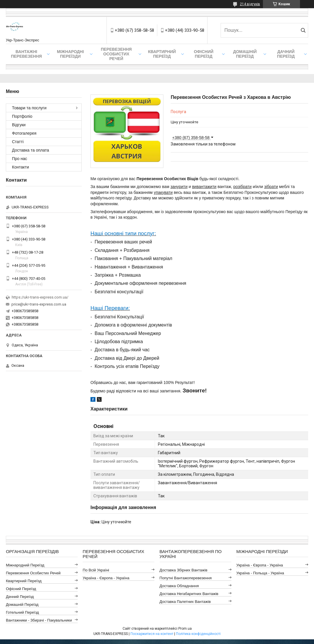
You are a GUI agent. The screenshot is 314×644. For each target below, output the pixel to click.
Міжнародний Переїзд (25, 565)
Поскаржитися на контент (152, 634)
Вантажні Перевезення (26, 54)
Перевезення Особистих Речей (116, 54)
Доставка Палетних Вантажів (185, 602)
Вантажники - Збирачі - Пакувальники (39, 620)
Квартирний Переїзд (24, 581)
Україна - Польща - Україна (260, 573)
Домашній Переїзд (245, 54)
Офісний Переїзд (21, 589)
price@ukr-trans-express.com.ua (39, 304)
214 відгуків (250, 4)
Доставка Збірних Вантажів (184, 570)
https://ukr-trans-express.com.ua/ (40, 297)
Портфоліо (22, 116)
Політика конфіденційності (198, 634)
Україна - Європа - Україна (106, 578)
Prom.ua (185, 629)
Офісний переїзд (204, 54)
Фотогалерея (24, 133)
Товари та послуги (29, 108)
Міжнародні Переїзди (70, 54)
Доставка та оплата (30, 150)
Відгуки (19, 125)
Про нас (20, 159)
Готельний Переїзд (22, 612)
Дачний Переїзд (286, 54)
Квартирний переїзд (162, 54)
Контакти (20, 167)
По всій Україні (96, 570)
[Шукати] (303, 30)
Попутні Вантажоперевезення (186, 578)
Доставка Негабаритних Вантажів (189, 594)
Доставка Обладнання (179, 586)
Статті (18, 142)
